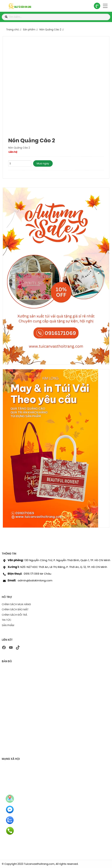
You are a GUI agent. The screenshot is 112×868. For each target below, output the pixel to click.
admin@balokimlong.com (35, 580)
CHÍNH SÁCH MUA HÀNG (16, 604)
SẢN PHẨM (8, 625)
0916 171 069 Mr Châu (37, 574)
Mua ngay (43, 163)
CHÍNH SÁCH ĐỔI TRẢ (14, 615)
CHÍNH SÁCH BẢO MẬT (15, 609)
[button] (105, 6)
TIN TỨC (7, 620)
